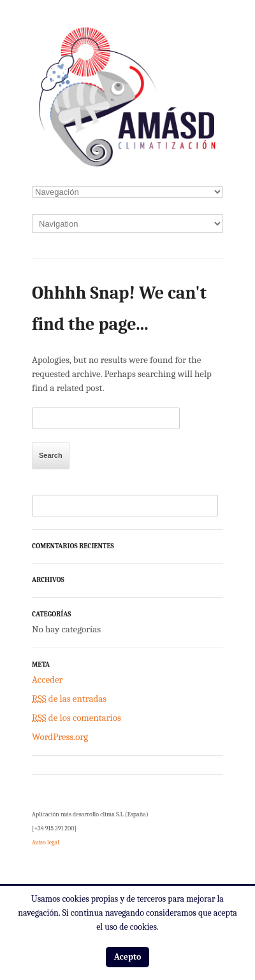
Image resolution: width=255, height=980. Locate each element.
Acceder (47, 679)
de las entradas (69, 699)
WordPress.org (60, 737)
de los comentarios (76, 718)
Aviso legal (46, 842)
